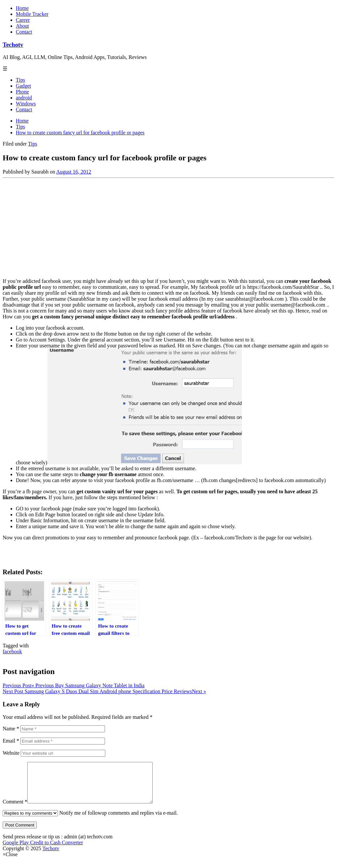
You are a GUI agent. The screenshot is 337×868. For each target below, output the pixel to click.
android (24, 98)
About (22, 26)
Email (11, 741)
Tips (20, 80)
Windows (26, 104)
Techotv (13, 45)
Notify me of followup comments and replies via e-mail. (90, 821)
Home (22, 8)
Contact (24, 32)
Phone (22, 92)
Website (11, 753)
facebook (12, 651)
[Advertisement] (168, 227)
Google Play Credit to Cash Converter (43, 850)
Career (23, 20)
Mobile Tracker (32, 14)
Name (11, 729)
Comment (15, 810)
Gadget (23, 86)
